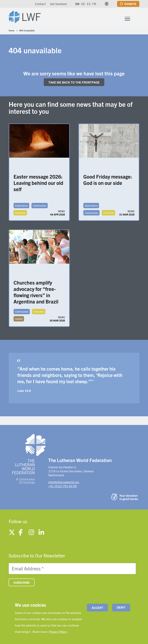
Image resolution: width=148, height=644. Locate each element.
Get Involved (58, 4)
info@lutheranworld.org (64, 484)
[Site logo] (28, 17)
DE (83, 4)
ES (89, 4)
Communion (40, 208)
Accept (97, 608)
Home (11, 33)
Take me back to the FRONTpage (74, 85)
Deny (121, 608)
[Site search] (137, 21)
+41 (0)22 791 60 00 (63, 488)
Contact (40, 4)
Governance (21, 208)
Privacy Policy (58, 632)
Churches (20, 215)
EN (77, 4)
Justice (19, 321)
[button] (107, 4)
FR (94, 4)
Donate (130, 4)
